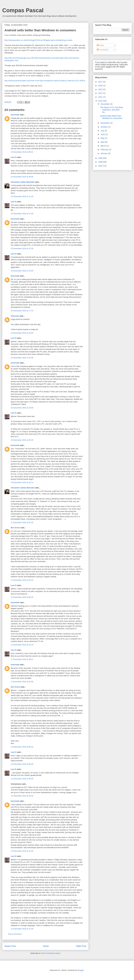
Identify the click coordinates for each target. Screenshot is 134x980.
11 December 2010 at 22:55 (22, 682)
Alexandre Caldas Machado (23, 182)
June (103, 134)
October (104, 127)
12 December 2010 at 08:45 (22, 779)
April (103, 142)
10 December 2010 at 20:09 (22, 408)
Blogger (81, 970)
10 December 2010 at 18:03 (22, 333)
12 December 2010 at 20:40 (22, 796)
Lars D (14, 157)
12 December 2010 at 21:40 (22, 929)
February (105, 150)
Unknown (15, 316)
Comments (103, 50)
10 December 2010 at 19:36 (22, 358)
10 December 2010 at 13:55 (22, 271)
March (104, 146)
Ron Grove (15, 528)
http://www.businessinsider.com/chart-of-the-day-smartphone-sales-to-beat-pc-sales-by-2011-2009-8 (45, 81)
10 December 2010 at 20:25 (22, 440)
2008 (101, 162)
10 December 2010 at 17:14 (22, 311)
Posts (100, 45)
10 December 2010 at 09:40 (22, 177)
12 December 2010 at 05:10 (22, 747)
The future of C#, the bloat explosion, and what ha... (111, 110)
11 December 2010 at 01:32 (22, 522)
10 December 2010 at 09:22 (22, 152)
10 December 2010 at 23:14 (22, 482)
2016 (101, 86)
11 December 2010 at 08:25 (22, 597)
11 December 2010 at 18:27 (22, 659)
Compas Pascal (23, 10)
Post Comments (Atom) (51, 953)
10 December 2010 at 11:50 (22, 214)
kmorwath (15, 115)
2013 (101, 93)
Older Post (81, 946)
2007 (101, 166)
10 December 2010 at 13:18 (22, 248)
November (105, 123)
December (105, 104)
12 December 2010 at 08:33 (22, 764)
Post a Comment (15, 934)
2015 (101, 89)
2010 (101, 101)
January (104, 153)
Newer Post (10, 946)
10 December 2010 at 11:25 (22, 196)
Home (46, 946)
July (103, 131)
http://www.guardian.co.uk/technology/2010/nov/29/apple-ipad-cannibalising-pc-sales (38, 40)
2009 (101, 158)
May (103, 138)
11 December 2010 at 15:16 (22, 645)
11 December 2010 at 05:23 (22, 580)
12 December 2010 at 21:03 (22, 851)
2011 (101, 97)
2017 (101, 82)
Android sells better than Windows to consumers (111, 117)
